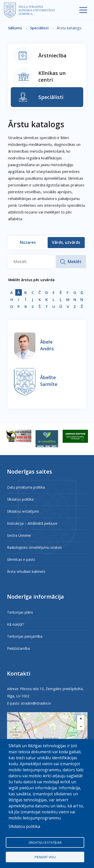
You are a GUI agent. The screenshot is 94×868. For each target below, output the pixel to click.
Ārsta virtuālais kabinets (26, 571)
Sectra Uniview (19, 535)
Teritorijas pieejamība (25, 636)
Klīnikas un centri (52, 76)
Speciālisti (39, 28)
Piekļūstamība (18, 648)
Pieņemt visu (45, 857)
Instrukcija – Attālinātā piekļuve (32, 523)
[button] (81, 719)
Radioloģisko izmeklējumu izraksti (34, 547)
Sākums (15, 28)
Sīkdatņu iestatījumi (23, 511)
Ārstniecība (52, 56)
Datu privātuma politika (26, 487)
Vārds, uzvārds (66, 242)
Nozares (28, 242)
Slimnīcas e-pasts (21, 559)
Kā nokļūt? (16, 624)
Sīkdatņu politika (20, 499)
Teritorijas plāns (20, 612)
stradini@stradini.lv (36, 703)
